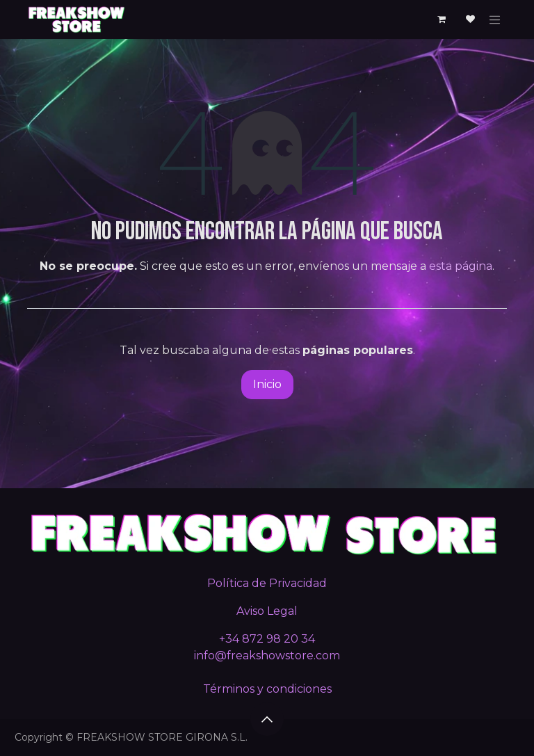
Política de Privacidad (267, 583)
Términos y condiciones (267, 689)
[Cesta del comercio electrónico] (442, 19)
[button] (267, 719)
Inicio (267, 384)
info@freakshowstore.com (267, 656)
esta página (461, 266)
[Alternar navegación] (495, 19)
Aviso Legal (267, 611)
